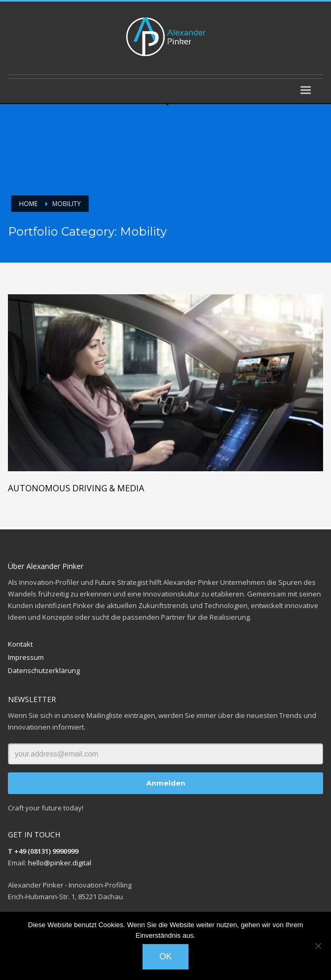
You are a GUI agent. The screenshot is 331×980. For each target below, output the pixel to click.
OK (165, 956)
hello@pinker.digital (60, 863)
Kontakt (20, 644)
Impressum (26, 657)
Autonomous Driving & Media (76, 488)
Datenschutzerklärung (44, 670)
